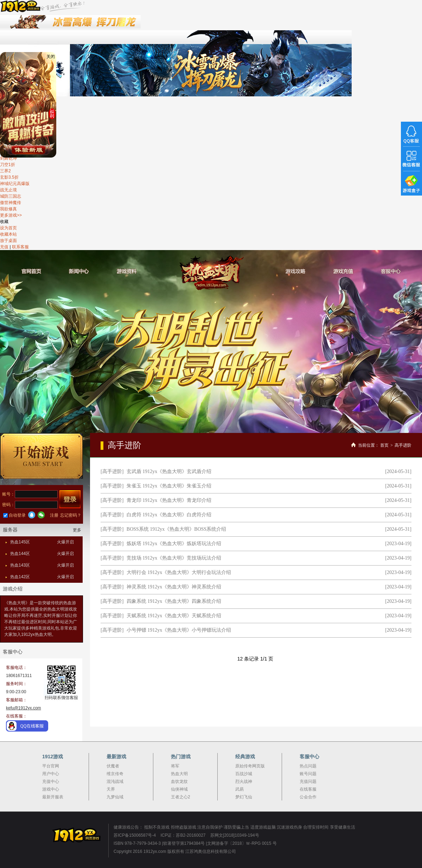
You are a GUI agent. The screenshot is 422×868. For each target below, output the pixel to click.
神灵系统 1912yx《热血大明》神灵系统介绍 (174, 587)
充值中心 (51, 781)
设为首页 (8, 228)
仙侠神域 (179, 789)
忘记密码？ (71, 515)
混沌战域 (115, 781)
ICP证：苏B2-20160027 (183, 835)
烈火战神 (244, 781)
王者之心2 (181, 797)
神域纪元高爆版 (15, 184)
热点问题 (308, 766)
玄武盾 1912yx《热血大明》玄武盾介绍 (169, 471)
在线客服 (308, 789)
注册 (54, 515)
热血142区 (42, 577)
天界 (111, 789)
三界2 (5, 171)
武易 (239, 789)
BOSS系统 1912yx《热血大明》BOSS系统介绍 (177, 529)
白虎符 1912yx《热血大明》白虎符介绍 (169, 515)
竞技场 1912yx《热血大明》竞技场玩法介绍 (174, 558)
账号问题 (308, 774)
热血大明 (211, 273)
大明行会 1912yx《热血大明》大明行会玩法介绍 (179, 572)
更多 (77, 530)
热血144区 (42, 554)
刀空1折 (8, 165)
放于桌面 (8, 241)
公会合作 (308, 797)
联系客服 (20, 247)
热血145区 (42, 542)
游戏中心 (51, 789)
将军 (175, 766)
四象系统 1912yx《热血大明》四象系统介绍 (174, 601)
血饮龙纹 (179, 781)
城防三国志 (11, 196)
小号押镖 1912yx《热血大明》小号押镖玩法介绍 (179, 630)
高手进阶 (403, 445)
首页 (384, 445)
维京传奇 (115, 774)
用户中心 (51, 774)
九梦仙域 (115, 797)
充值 (4, 247)
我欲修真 (8, 209)
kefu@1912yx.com (24, 708)
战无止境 (8, 190)
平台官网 (51, 766)
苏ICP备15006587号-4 (135, 835)
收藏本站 (8, 234)
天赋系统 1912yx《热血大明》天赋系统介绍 (174, 616)
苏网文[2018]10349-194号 (235, 835)
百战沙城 (244, 774)
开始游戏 (41, 456)
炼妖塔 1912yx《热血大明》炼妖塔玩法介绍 (174, 544)
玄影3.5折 (9, 177)
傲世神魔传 (11, 203)
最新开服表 (53, 797)
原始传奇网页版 (250, 766)
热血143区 (42, 565)
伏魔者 (113, 766)
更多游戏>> (11, 215)
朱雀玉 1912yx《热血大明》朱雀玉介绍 (169, 486)
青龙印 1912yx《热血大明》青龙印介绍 (169, 500)
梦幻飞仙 (244, 797)
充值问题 (308, 781)
